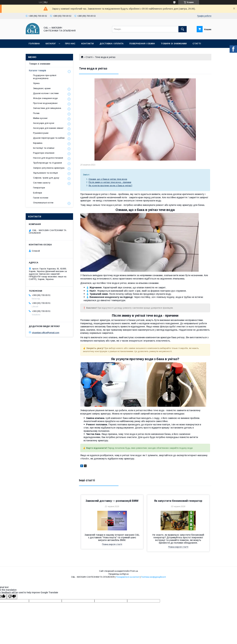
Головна (34, 44)
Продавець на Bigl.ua (118, 574)
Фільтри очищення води (45, 98)
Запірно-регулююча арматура (49, 168)
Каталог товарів (38, 70)
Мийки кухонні (40, 118)
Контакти (87, 44)
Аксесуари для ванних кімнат (48, 128)
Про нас (70, 44)
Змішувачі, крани (42, 88)
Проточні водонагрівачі (45, 103)
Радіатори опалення (44, 153)
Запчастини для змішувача (47, 108)
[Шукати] (183, 29)
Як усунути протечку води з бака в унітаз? (110, 185)
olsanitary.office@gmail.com (46, 332)
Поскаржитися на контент (128, 577)
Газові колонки (41, 198)
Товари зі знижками (174, 44)
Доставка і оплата (112, 44)
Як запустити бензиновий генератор (178, 501)
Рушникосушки (41, 133)
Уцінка (36, 83)
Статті (197, 44)
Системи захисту (42, 183)
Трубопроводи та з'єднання (47, 163)
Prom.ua (134, 571)
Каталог (51, 44)
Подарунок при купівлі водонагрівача (45, 77)
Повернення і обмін (142, 44)
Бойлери (38, 193)
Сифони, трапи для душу (46, 178)
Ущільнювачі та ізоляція (45, 173)
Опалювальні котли (43, 203)
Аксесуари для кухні (44, 123)
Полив (36, 113)
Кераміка (38, 143)
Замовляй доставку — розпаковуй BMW (112, 501)
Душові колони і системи (46, 93)
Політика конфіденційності (153, 577)
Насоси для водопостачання (48, 158)
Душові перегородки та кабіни (49, 138)
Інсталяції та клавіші (44, 148)
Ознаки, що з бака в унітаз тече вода (108, 179)
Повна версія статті (112, 544)
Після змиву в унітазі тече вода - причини (110, 182)
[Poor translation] (12, 596)
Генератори (39, 188)
